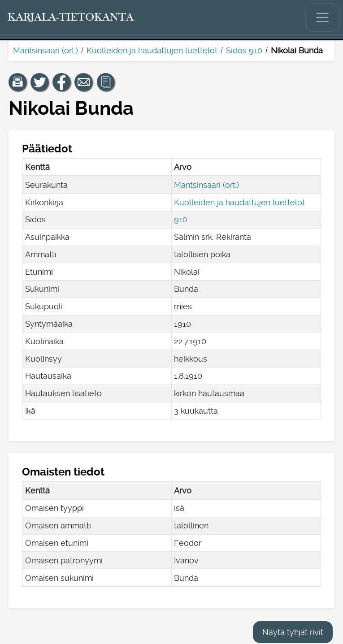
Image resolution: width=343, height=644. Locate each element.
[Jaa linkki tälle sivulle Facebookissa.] (61, 82)
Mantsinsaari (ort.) (46, 50)
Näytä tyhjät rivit (293, 632)
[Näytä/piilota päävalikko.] (322, 17)
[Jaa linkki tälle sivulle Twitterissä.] (39, 82)
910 (181, 219)
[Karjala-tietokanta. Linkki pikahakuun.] (71, 17)
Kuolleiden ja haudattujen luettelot (152, 50)
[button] (17, 82)
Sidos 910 (244, 50)
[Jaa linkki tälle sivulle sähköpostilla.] (83, 82)
